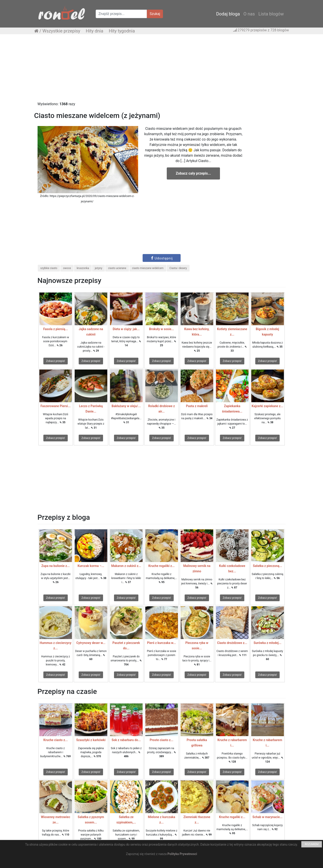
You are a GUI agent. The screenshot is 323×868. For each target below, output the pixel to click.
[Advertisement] (162, 70)
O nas (249, 14)
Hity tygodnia (122, 31)
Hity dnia (95, 31)
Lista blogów (271, 14)
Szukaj (155, 14)
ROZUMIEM (312, 844)
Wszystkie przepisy (61, 31)
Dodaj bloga (228, 14)
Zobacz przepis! (55, 361)
